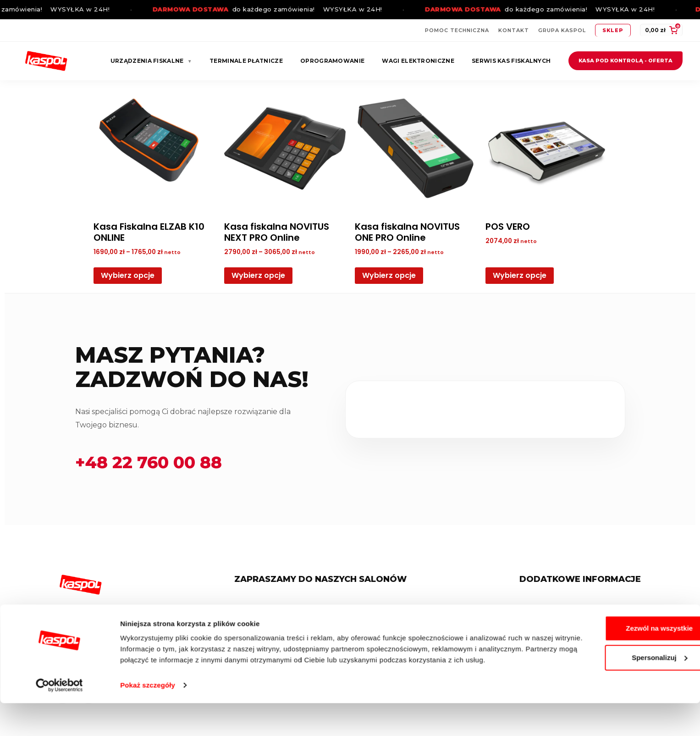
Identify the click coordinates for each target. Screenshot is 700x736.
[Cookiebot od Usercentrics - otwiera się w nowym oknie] (59, 718)
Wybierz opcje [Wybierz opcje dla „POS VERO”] (520, 275)
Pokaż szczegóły (148, 718)
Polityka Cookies (554, 623)
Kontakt (514, 30)
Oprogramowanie (332, 61)
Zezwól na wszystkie (623, 650)
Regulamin (545, 608)
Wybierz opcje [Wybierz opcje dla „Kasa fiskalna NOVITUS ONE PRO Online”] (389, 275)
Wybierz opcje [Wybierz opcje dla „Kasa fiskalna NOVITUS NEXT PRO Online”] (258, 275)
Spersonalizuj (624, 679)
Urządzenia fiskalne (151, 61)
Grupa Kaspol (562, 30)
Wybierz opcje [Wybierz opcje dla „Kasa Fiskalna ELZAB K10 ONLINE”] (128, 275)
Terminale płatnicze (246, 61)
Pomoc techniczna (457, 30)
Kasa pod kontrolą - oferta (626, 61)
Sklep (613, 30)
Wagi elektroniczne (418, 61)
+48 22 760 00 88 (149, 462)
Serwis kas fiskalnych (511, 61)
